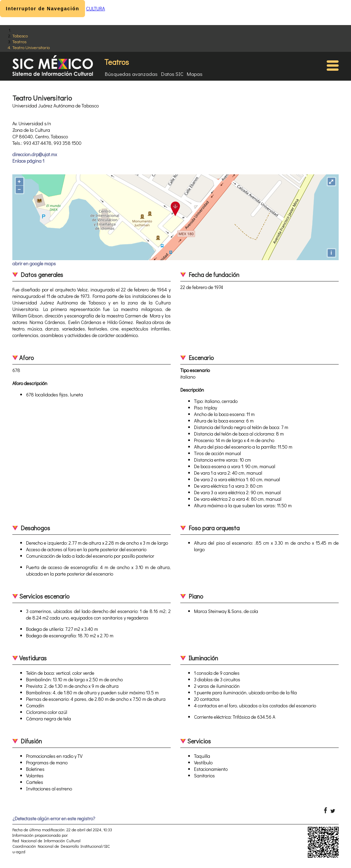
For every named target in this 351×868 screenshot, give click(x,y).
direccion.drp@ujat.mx (35, 154)
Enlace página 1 (28, 161)
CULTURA (95, 8)
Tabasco (20, 36)
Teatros (19, 41)
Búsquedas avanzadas (131, 74)
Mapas (195, 74)
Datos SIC (172, 74)
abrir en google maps (34, 263)
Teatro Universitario (31, 47)
